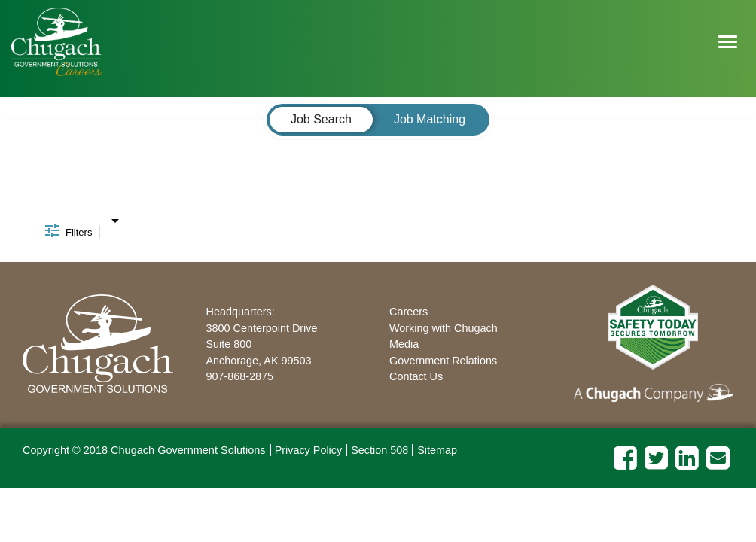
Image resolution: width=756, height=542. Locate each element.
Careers (408, 312)
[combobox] (115, 217)
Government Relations (443, 361)
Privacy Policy (309, 450)
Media (404, 344)
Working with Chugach (444, 328)
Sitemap (437, 450)
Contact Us (416, 376)
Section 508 (380, 450)
